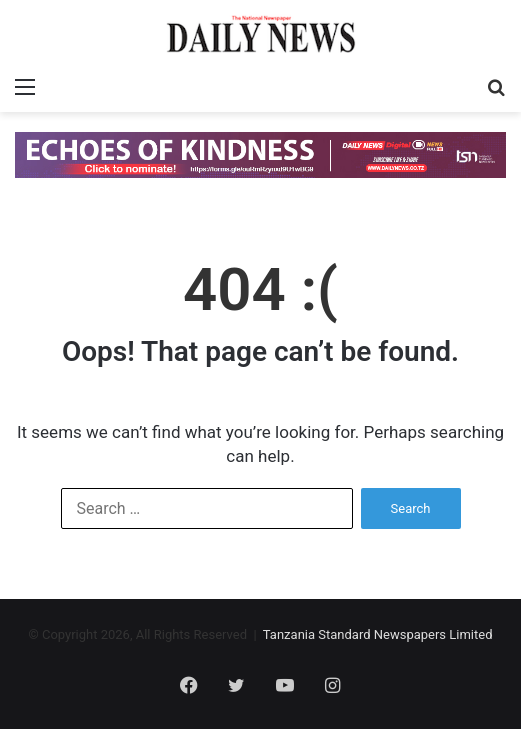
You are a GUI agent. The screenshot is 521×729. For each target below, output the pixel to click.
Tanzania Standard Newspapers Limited (378, 634)
